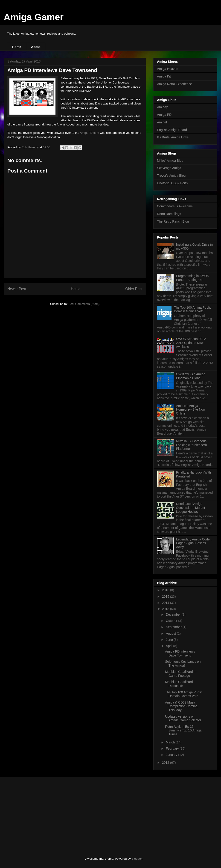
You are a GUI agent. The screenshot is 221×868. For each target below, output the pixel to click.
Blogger (137, 859)
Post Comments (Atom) (84, 304)
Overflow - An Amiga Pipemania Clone (191, 376)
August (171, 633)
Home (17, 47)
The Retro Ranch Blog (173, 221)
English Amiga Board (172, 130)
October (172, 621)
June (170, 640)
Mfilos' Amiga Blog (170, 161)
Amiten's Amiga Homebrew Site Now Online (191, 410)
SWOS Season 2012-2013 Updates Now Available (192, 343)
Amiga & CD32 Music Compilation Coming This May (181, 706)
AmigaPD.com (89, 133)
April (169, 646)
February (173, 749)
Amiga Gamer (34, 17)
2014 (166, 603)
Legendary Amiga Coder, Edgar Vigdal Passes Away (194, 543)
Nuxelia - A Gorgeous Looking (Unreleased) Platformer (192, 445)
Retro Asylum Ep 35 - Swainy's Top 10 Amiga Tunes (183, 731)
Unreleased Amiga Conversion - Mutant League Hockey (191, 508)
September (174, 627)
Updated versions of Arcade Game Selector (183, 718)
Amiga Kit (164, 76)
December (174, 614)
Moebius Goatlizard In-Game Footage (181, 674)
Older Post (134, 289)
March (171, 742)
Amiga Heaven (168, 69)
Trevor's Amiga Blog (171, 176)
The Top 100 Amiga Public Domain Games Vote (193, 309)
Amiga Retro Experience (174, 84)
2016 (166, 590)
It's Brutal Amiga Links (173, 137)
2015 (166, 597)
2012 (166, 763)
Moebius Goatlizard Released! (179, 684)
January (172, 755)
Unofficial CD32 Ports (172, 183)
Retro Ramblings (169, 214)
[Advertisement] (41, 813)
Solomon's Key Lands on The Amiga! (183, 664)
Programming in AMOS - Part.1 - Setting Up (194, 278)
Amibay (162, 107)
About (36, 47)
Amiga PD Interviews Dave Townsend (180, 653)
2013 (166, 609)
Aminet (162, 122)
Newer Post (17, 289)
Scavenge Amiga (169, 168)
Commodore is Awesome (175, 206)
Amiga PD (164, 115)
